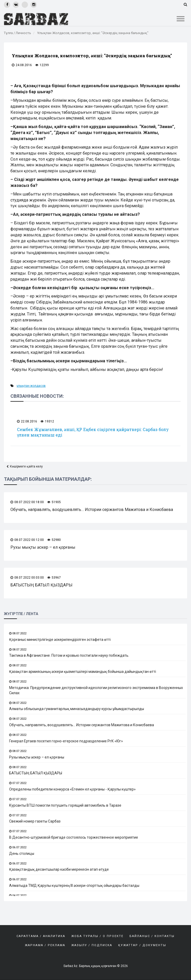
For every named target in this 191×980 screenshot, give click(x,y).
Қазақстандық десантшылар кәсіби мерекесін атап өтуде (59, 870)
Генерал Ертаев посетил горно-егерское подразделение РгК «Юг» (66, 741)
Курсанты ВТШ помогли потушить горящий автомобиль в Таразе (65, 805)
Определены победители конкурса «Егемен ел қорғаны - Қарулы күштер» (72, 789)
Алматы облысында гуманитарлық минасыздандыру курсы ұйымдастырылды (77, 709)
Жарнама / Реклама (45, 945)
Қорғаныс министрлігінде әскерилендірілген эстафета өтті (60, 640)
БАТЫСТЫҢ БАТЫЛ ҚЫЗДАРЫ (41, 585)
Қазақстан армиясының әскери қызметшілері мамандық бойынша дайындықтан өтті (83, 672)
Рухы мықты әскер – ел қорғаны (43, 547)
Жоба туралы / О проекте (97, 936)
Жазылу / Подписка (92, 945)
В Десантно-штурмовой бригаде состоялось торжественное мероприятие (74, 837)
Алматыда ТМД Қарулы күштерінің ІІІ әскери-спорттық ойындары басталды (74, 886)
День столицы (22, 853)
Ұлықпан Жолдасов (31, 386)
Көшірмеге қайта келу (26, 467)
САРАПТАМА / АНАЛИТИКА (41, 936)
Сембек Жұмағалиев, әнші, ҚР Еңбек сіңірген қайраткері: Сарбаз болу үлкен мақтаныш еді (93, 432)
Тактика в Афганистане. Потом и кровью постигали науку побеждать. (69, 656)
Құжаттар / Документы (142, 945)
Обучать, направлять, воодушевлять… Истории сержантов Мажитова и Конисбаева (92, 510)
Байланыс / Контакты (152, 936)
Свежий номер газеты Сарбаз (35, 821)
